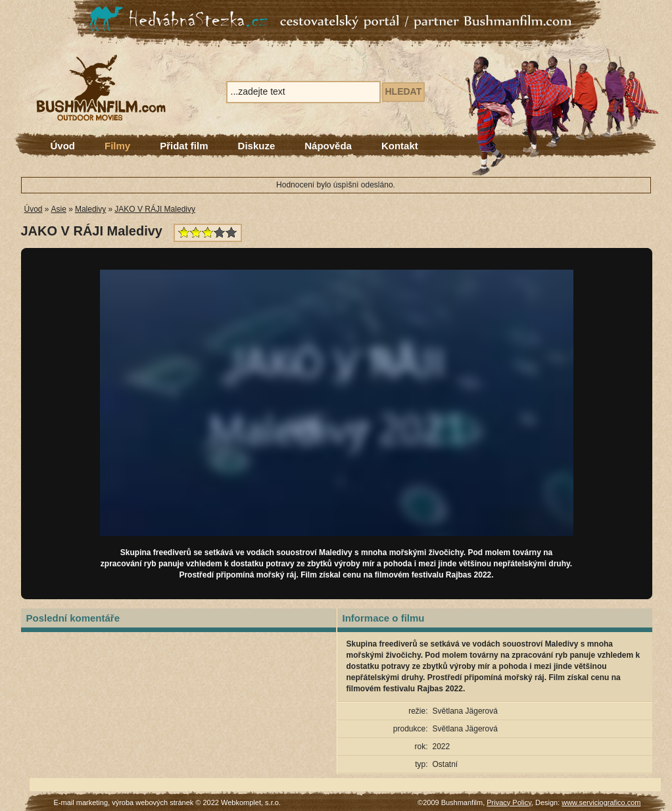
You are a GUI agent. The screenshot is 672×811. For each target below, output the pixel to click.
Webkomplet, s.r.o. (251, 802)
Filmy (117, 146)
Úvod (63, 146)
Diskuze (257, 146)
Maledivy (90, 209)
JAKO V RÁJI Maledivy (155, 209)
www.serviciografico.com (601, 802)
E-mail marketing (81, 802)
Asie (59, 209)
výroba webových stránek (153, 802)
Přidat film (184, 146)
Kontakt (400, 146)
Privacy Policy (509, 802)
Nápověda (328, 146)
